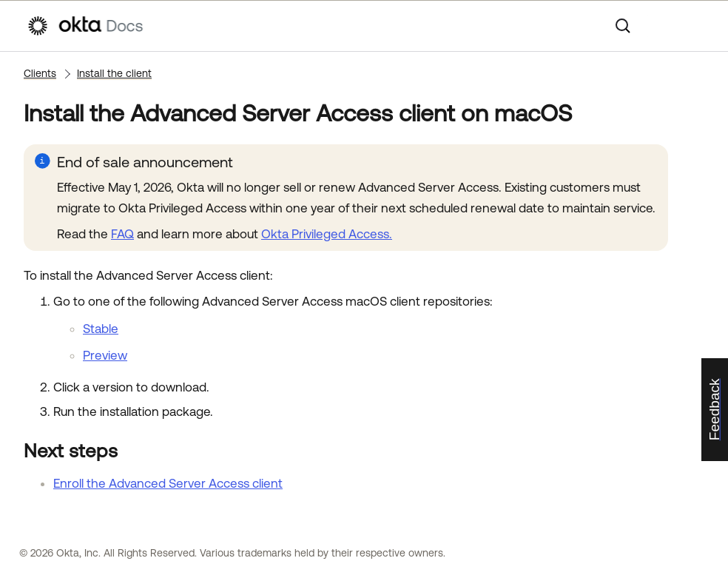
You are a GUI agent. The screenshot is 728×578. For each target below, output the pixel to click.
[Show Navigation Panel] (694, 26)
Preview (105, 355)
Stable (101, 329)
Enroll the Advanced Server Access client (168, 483)
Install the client (114, 73)
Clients (40, 73)
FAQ (122, 234)
